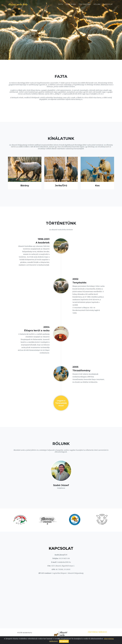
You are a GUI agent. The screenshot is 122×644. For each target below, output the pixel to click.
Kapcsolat (108, 5)
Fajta (61, 5)
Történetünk (85, 5)
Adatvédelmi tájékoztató (97, 632)
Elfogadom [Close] (64, 641)
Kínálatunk (71, 5)
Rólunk (97, 5)
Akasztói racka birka (19, 5)
